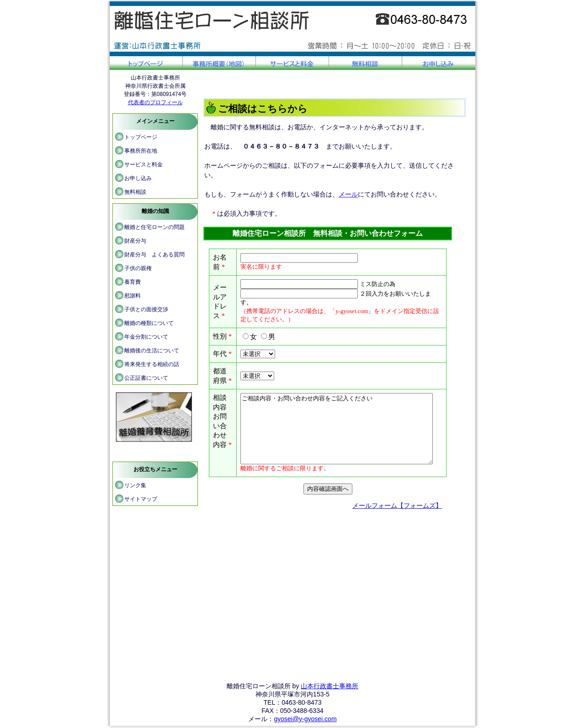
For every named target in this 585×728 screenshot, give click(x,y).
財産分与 (135, 241)
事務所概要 (219, 63)
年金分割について (146, 337)
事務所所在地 (141, 151)
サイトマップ (141, 499)
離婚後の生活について (152, 351)
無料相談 (135, 192)
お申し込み (138, 178)
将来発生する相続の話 (152, 364)
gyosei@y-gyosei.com (305, 719)
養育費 (133, 282)
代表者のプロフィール (155, 102)
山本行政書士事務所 (330, 686)
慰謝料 (133, 296)
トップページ (141, 137)
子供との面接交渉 (146, 309)
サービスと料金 (144, 165)
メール (348, 194)
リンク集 (135, 485)
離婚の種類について (149, 323)
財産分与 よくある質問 (154, 255)
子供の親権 (138, 268)
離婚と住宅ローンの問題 (154, 227)
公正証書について (146, 378)
